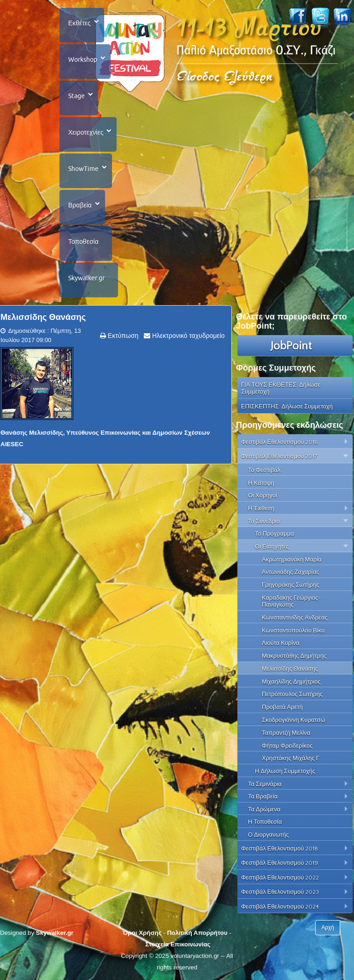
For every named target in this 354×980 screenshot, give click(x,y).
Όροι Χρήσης (142, 933)
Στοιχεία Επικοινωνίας (178, 944)
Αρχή (328, 927)
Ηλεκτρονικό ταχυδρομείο (187, 336)
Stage (77, 96)
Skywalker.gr (86, 278)
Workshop (83, 59)
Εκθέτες (80, 23)
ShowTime (83, 169)
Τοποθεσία (83, 242)
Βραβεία (80, 205)
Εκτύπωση (122, 336)
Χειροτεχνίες (86, 132)
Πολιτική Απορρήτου (197, 933)
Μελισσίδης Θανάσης (43, 317)
